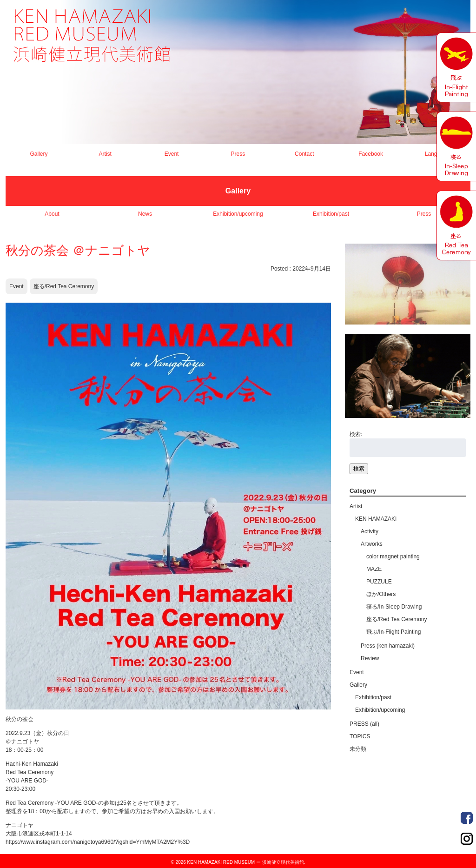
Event (172, 154)
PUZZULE (379, 582)
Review (370, 658)
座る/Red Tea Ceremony (64, 286)
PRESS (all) (364, 724)
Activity (370, 531)
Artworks (372, 544)
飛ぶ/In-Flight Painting (393, 632)
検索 (359, 469)
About (52, 214)
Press (238, 154)
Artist (105, 154)
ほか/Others (381, 594)
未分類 (358, 749)
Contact (304, 154)
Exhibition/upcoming (238, 214)
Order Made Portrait (467, 818)
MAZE (374, 569)
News (145, 214)
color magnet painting (393, 557)
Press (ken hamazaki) (388, 646)
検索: (356, 434)
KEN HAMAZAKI (376, 519)
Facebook (371, 154)
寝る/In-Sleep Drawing (394, 607)
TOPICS (360, 736)
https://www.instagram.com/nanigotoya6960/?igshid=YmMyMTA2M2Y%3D (98, 842)
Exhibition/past (331, 214)
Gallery (39, 154)
